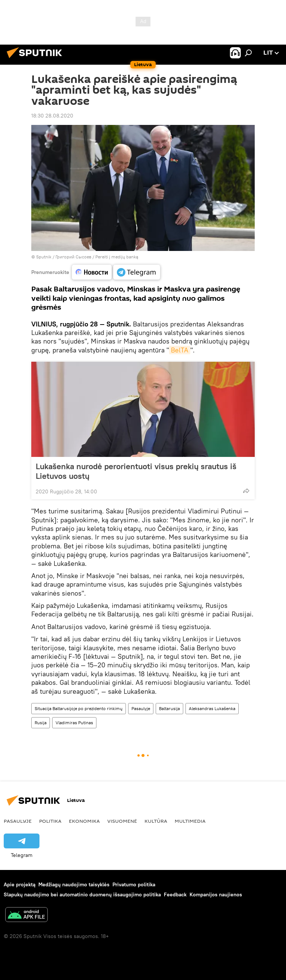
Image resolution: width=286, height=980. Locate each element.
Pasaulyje (141, 708)
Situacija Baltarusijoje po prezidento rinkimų (79, 708)
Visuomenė (122, 821)
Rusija (41, 723)
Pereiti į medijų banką (117, 257)
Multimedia (190, 821)
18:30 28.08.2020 (52, 116)
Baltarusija (169, 708)
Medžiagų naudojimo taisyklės (74, 884)
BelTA (180, 350)
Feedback (175, 894)
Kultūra (156, 821)
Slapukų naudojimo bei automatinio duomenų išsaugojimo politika (82, 894)
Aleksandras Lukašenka (212, 708)
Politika (50, 821)
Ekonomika (84, 821)
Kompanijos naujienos (216, 894)
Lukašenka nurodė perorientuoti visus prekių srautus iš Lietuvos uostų (136, 471)
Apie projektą (20, 884)
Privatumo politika (134, 884)
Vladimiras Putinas (74, 723)
